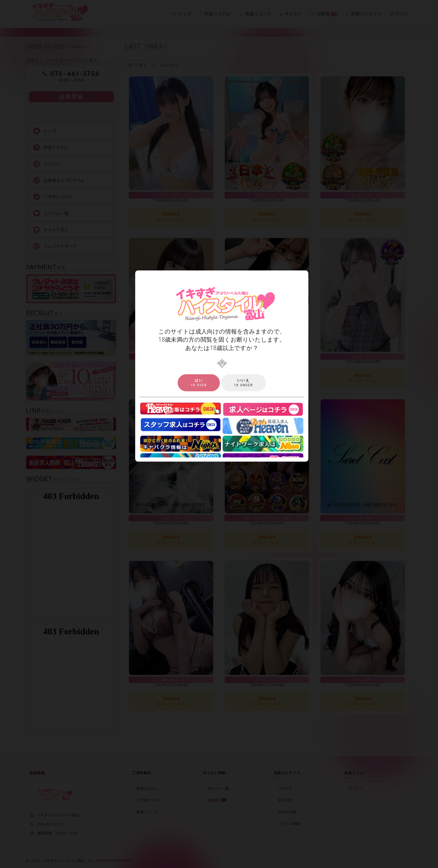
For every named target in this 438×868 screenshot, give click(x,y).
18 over (199, 383)
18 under (244, 383)
